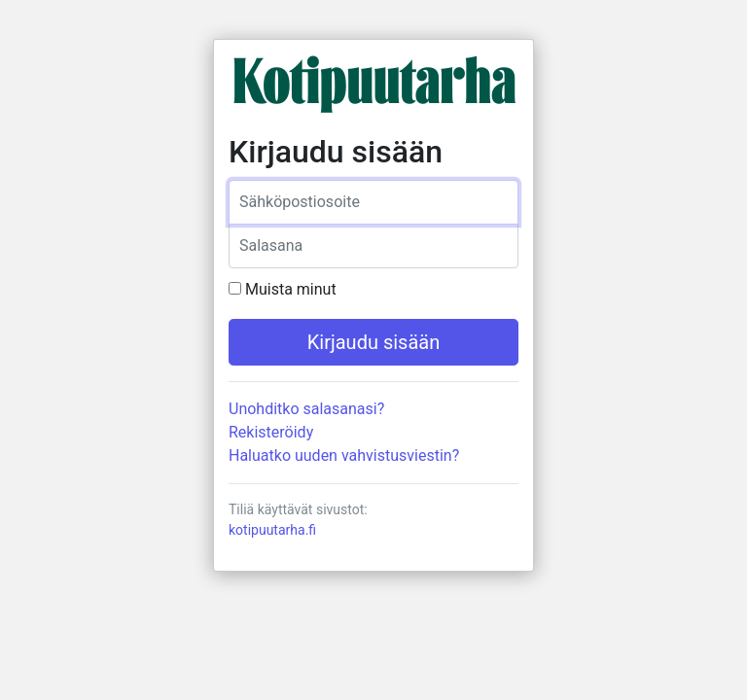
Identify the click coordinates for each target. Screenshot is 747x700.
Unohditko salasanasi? (306, 409)
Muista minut (291, 289)
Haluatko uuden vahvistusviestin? (344, 455)
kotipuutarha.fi (272, 530)
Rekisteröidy (271, 432)
